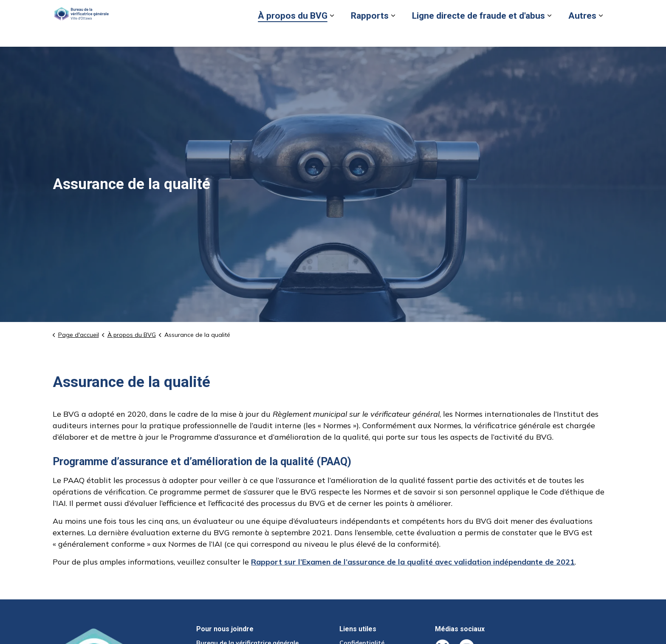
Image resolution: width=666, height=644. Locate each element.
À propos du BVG (293, 35)
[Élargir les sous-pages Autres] (601, 35)
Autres (582, 35)
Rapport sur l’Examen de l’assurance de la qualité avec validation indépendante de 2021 (413, 562)
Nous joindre (549, 11)
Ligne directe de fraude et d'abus (478, 35)
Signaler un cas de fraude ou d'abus (367, 11)
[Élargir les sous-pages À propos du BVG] (332, 35)
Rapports (370, 35)
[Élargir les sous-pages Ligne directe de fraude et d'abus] (549, 35)
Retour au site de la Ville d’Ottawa (474, 11)
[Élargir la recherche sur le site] (605, 12)
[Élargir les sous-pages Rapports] (393, 35)
